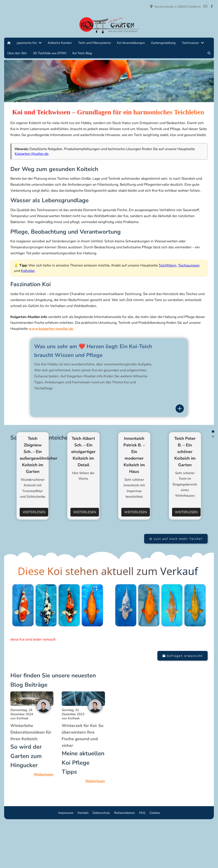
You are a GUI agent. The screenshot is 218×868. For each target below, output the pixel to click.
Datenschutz (101, 857)
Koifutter (28, 271)
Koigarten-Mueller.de (32, 154)
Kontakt (83, 857)
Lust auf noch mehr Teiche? (176, 583)
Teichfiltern (167, 265)
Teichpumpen (189, 265)
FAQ (142, 857)
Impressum (66, 857)
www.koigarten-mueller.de (51, 329)
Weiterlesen (34, 557)
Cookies (155, 857)
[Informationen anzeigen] (180, 409)
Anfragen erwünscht (182, 700)
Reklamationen (125, 857)
